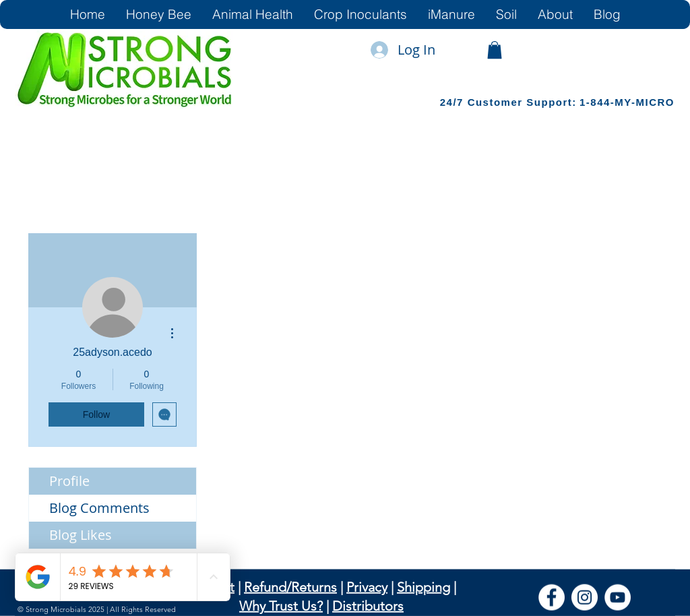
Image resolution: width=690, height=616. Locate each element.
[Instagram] (585, 597)
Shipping (424, 587)
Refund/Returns (290, 587)
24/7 (454, 102)
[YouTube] (618, 597)
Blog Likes (81, 535)
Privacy (367, 587)
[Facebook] (552, 597)
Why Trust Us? (281, 606)
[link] (495, 50)
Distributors (368, 606)
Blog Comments (99, 508)
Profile (69, 481)
